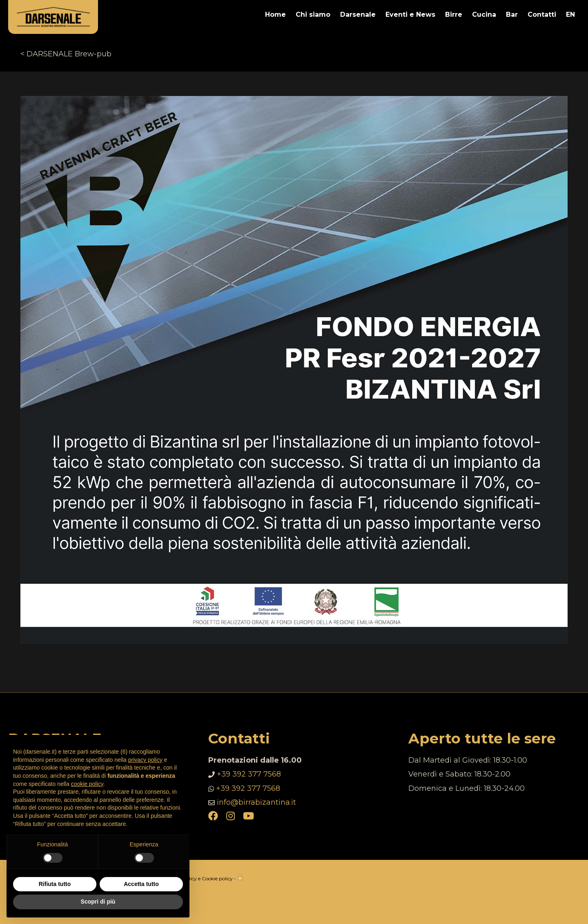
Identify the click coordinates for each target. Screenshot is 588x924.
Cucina (484, 15)
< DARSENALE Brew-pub (66, 54)
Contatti (542, 15)
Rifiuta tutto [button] (55, 884)
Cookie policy (217, 878)
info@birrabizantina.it (256, 802)
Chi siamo (313, 15)
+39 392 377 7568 (249, 774)
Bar (512, 15)
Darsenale (358, 15)
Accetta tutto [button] (141, 884)
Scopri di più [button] (98, 902)
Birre (454, 15)
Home (275, 15)
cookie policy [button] (87, 784)
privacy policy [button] (145, 760)
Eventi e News (410, 15)
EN (570, 15)
